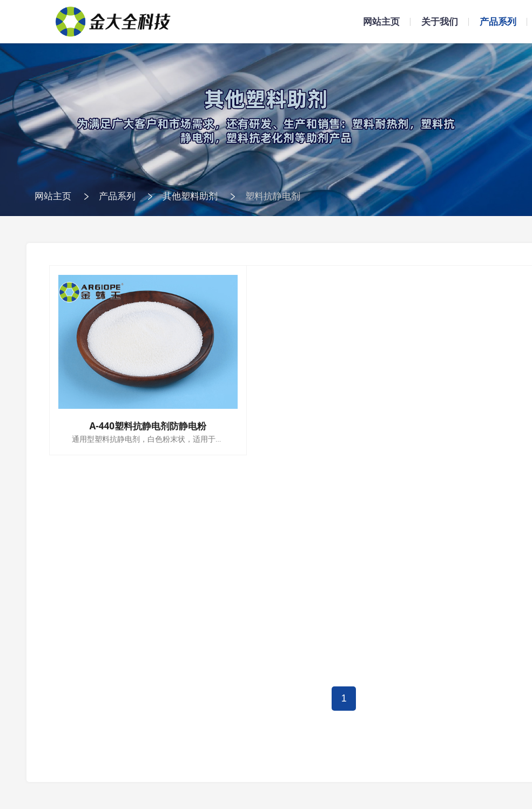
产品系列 (498, 21)
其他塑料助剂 (190, 196)
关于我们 (440, 21)
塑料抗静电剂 (273, 196)
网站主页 (381, 21)
